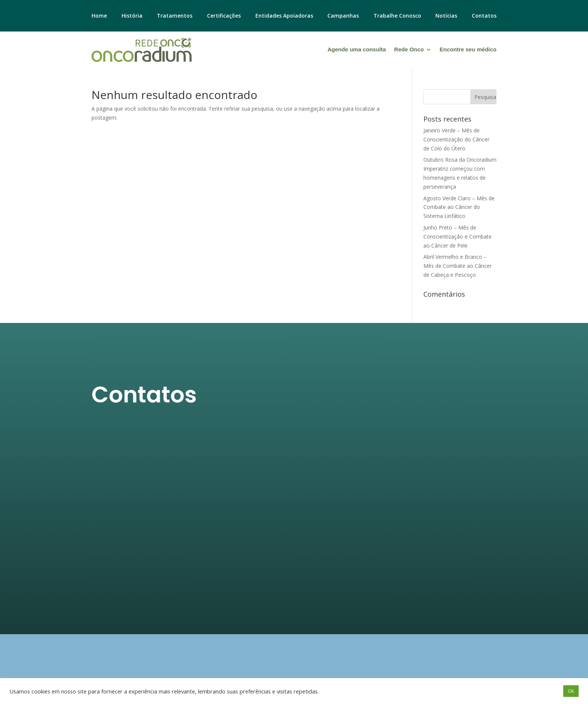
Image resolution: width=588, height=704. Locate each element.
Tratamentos (175, 16)
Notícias (446, 16)
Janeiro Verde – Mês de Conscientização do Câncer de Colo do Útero (456, 139)
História (132, 16)
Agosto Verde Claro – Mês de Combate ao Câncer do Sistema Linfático (459, 207)
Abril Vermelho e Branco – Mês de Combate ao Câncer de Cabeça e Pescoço (457, 266)
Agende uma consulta (357, 49)
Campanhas (343, 16)
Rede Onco (409, 49)
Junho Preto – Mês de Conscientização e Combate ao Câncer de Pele (457, 236)
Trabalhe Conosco (397, 16)
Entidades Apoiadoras (284, 16)
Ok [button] (571, 691)
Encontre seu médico (468, 49)
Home (99, 16)
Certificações (224, 16)
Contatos (484, 16)
